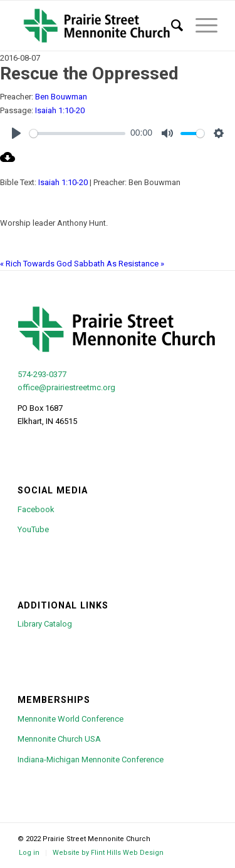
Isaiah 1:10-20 (60, 110)
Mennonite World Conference (70, 719)
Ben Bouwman (61, 97)
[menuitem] (171, 26)
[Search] (171, 26)
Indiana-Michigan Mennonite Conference (91, 759)
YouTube (33, 529)
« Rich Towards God (36, 264)
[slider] (77, 134)
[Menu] (200, 26)
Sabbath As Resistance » (119, 264)
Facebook (36, 509)
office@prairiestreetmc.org (66, 387)
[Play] (16, 133)
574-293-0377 (42, 374)
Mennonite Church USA (59, 739)
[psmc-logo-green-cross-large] (97, 26)
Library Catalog (45, 624)
